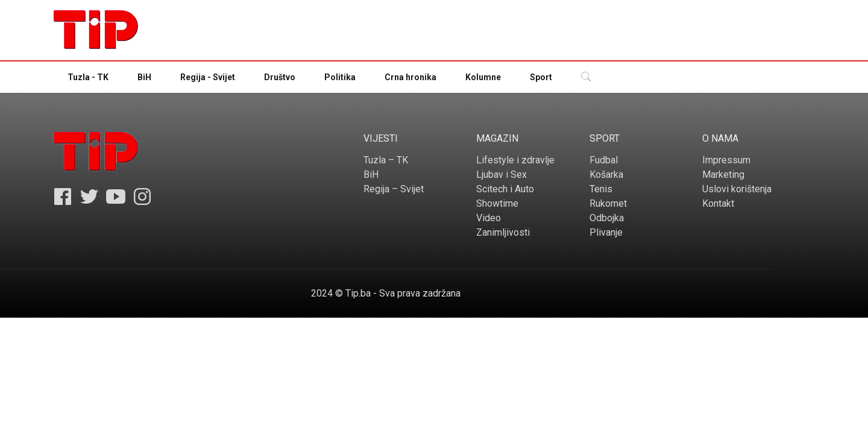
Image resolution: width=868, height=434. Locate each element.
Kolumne (483, 77)
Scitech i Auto (505, 189)
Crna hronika (410, 77)
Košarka (606, 175)
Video (489, 218)
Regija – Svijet (394, 189)
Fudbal (604, 160)
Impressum (726, 160)
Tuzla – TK (386, 160)
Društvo (280, 77)
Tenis (601, 189)
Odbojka (607, 218)
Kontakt (718, 203)
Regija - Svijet (208, 77)
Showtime (497, 203)
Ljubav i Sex (502, 175)
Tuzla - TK (88, 77)
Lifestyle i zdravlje (515, 160)
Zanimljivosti (503, 232)
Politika (340, 77)
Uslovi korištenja (737, 189)
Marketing (723, 175)
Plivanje (606, 232)
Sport (541, 77)
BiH (144, 77)
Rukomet (608, 203)
